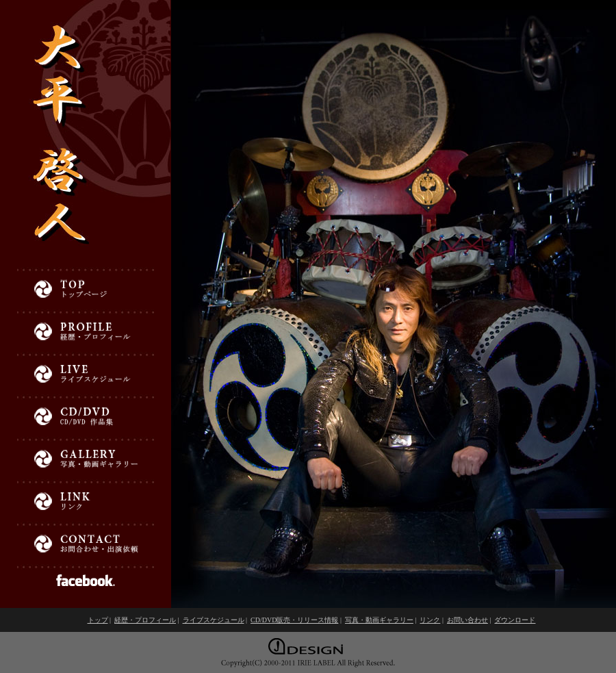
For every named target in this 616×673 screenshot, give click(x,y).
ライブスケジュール (214, 620)
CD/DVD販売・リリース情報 (294, 620)
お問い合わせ (467, 620)
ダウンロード (515, 620)
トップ (98, 620)
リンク (430, 620)
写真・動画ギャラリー (379, 620)
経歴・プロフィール (145, 620)
